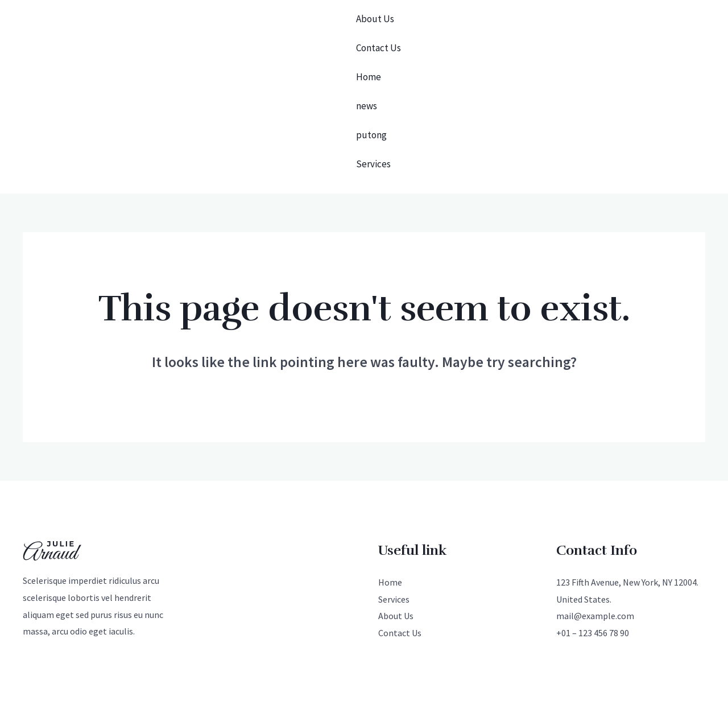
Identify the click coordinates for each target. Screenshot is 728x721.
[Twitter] (340, 662)
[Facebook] (364, 662)
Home (369, 49)
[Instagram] (388, 662)
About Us (375, 13)
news (367, 67)
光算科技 (156, 660)
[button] (649, 66)
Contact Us (379, 31)
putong (371, 85)
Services (373, 103)
